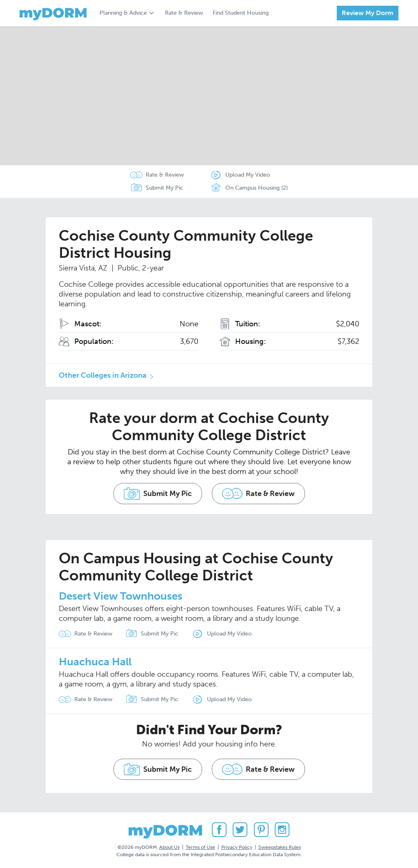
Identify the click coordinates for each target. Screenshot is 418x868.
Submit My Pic (165, 188)
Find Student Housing (241, 13)
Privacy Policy (237, 847)
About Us (169, 847)
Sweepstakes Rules (280, 847)
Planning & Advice (123, 13)
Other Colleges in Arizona (103, 375)
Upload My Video (248, 175)
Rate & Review (184, 13)
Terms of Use (200, 847)
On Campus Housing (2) (249, 188)
